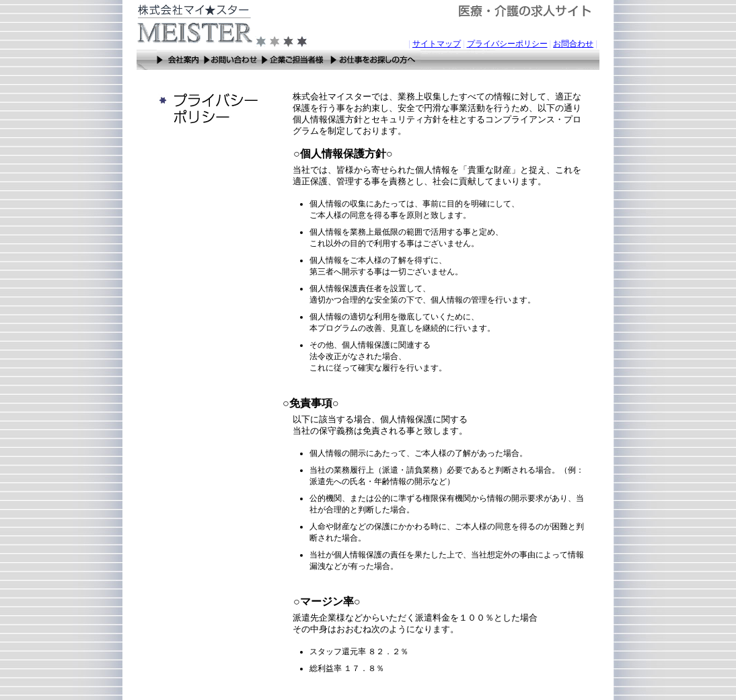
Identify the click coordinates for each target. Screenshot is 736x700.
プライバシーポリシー (507, 44)
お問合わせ (573, 44)
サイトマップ (437, 44)
